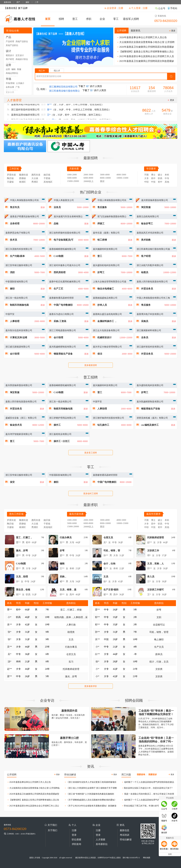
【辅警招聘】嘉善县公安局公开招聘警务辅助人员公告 (145, 52)
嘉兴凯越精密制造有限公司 (63, 347)
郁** (97, 617)
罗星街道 (11, 175)
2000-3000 (88, 175)
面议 (102, 181)
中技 (153, 182)
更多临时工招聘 (91, 494)
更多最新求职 (91, 686)
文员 (71, 639)
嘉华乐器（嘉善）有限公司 (106, 233)
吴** (9, 647)
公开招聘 (122, 31)
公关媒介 (20, 83)
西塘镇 (22, 178)
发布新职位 (102, 844)
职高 (160, 178)
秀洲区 (35, 182)
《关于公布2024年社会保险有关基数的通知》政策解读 (90, 806)
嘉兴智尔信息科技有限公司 (19, 330)
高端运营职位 (12, 73)
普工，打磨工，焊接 (71, 610)
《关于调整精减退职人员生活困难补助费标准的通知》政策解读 (90, 801)
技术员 (13, 240)
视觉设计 (10, 55)
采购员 (145, 321)
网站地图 (147, 858)
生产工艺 (58, 289)
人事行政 (71, 625)
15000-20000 (73, 181)
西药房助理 (60, 272)
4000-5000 (121, 175)
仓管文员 (71, 654)
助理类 (71, 632)
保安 (12, 482)
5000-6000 (72, 178)
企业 (102, 19)
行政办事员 (71, 647)
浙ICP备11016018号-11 (131, 858)
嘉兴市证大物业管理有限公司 (107, 347)
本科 (167, 175)
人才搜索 (101, 840)
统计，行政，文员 (159, 662)
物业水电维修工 (106, 289)
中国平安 (10, 314)
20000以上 (89, 181)
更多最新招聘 (91, 365)
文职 (159, 617)
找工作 (42, 71)
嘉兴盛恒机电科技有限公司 (106, 265)
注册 (121, 8)
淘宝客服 (146, 207)
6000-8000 (88, 178)
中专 (167, 178)
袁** (9, 625)
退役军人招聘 (131, 19)
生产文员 (159, 647)
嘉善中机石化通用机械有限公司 (65, 282)
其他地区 (48, 182)
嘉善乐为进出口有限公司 (61, 314)
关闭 (170, 854)
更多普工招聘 (91, 453)
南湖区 (22, 182)
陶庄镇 (10, 178)
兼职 (12, 289)
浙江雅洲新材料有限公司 (149, 330)
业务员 (57, 207)
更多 (172, 31)
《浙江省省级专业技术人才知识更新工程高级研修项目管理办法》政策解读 (90, 783)
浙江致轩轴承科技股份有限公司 (109, 418)
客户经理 (146, 256)
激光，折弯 (71, 676)
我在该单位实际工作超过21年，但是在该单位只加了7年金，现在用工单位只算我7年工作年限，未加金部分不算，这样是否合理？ (147, 789)
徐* (97, 662)
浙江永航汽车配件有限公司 (150, 265)
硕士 (160, 175)
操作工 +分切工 (62, 441)
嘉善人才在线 (35, 858)
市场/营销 (10, 83)
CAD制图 (59, 256)
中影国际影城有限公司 (17, 282)
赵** (9, 669)
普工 (75, 19)
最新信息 (125, 830)
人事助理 (15, 321)
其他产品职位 (12, 45)
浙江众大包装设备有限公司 (106, 330)
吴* (9, 654)
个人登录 (135, 8)
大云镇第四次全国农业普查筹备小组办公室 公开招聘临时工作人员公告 (146, 43)
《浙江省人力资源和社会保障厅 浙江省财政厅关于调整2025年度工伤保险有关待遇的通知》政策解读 (91, 789)
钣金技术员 (16, 425)
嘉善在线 (7, 2)
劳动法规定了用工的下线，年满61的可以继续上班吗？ (147, 806)
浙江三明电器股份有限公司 (63, 330)
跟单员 (159, 654)
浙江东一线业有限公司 (17, 298)
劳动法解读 (126, 840)
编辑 (13, 69)
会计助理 (58, 337)
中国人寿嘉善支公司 (64, 200)
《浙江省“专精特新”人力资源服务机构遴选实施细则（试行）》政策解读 (89, 795)
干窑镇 (47, 178)
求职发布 (76, 844)
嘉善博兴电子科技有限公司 (150, 314)
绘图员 (145, 272)
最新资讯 (135, 31)
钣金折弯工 (147, 224)
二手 (37, 2)
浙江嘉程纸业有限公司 (60, 434)
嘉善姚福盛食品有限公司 (105, 298)
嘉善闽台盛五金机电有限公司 (107, 314)
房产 (18, 2)
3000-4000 (105, 175)
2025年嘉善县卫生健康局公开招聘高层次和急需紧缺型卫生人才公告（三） (145, 62)
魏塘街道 (24, 175)
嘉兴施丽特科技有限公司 (105, 249)
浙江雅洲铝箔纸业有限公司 (63, 87)
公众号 (160, 8)
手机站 (172, 8)
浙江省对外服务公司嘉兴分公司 (65, 265)
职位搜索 (76, 840)
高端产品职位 (22, 42)
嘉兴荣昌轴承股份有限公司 (155, 200)
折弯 (159, 610)
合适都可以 (159, 625)
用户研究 (10, 59)
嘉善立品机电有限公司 (148, 216)
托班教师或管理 (71, 669)
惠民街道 (36, 175)
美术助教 (146, 240)
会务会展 (10, 87)
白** (97, 654)
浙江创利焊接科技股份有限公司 (65, 233)
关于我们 (52, 830)
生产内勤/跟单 (17, 256)
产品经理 (10, 42)
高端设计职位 (22, 59)
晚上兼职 (159, 639)
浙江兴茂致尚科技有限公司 (19, 249)
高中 (153, 178)
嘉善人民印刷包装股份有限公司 (152, 282)
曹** (9, 610)
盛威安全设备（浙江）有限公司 (21, 418)
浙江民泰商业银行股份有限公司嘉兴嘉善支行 (64, 92)
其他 (167, 182)
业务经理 (15, 224)
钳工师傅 (102, 240)
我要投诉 (153, 775)
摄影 (27, 2)
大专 (146, 178)
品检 (56, 224)
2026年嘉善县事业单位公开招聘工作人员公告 (142, 37)
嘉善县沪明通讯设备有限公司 (25, 216)
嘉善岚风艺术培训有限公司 (150, 233)
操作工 (57, 425)
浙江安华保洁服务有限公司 (19, 265)
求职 (89, 19)
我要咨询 (141, 775)
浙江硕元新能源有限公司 (18, 347)
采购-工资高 (60, 321)
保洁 (100, 354)
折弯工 (101, 272)
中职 (146, 182)
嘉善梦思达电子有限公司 (18, 233)
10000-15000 (122, 178)
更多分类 (10, 92)
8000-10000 (105, 178)
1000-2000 (72, 175)
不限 (146, 175)
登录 (74, 835)
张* (9, 632)
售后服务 (102, 207)
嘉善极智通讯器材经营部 (61, 298)
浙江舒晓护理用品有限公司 (63, 418)
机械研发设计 (105, 337)
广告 (18, 87)
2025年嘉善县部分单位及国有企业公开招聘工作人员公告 (145, 57)
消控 (12, 272)
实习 (71, 662)
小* (9, 617)
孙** (97, 632)
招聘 (61, 19)
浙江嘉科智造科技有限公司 (150, 347)
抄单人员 (102, 305)
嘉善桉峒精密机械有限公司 (63, 249)
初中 (160, 182)
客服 (19, 69)
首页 (48, 19)
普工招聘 (91, 377)
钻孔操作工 (103, 425)
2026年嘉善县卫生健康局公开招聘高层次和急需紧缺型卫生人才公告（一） (145, 47)
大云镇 (35, 178)
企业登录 (110, 8)
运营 (8, 69)
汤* (9, 662)
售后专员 (15, 207)
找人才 (57, 71)
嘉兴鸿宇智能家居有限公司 (19, 434)
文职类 (159, 669)
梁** (9, 676)
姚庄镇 (47, 175)
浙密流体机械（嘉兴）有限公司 (152, 418)
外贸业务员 (147, 289)
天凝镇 (10, 182)
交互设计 (20, 55)
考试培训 (125, 835)
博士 (153, 175)
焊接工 (101, 224)
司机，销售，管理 (159, 632)
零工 (116, 19)
